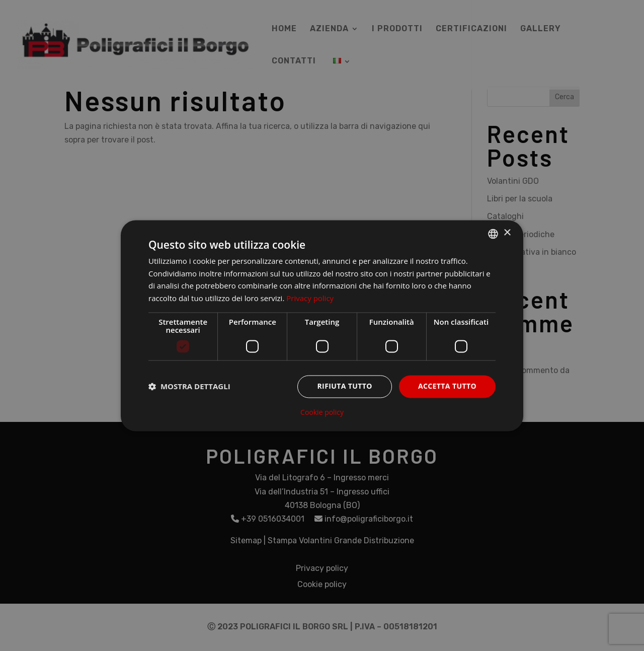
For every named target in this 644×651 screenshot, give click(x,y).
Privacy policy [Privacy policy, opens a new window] (310, 299)
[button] (189, 387)
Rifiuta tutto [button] (344, 386)
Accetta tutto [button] (447, 386)
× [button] (507, 233)
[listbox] (493, 234)
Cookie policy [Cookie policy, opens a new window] (322, 412)
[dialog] (322, 326)
